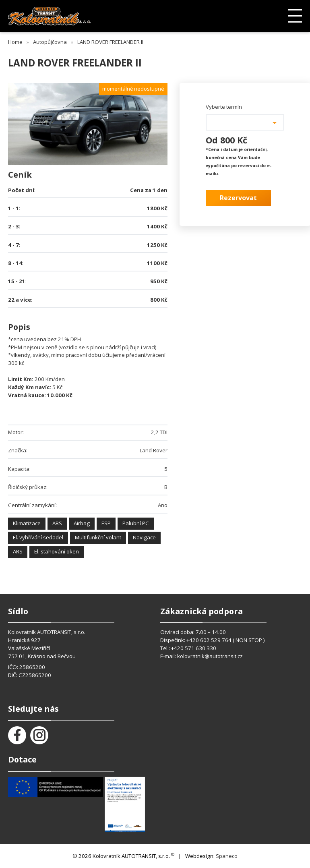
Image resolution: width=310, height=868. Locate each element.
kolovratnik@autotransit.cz (210, 656)
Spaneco (227, 856)
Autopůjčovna (50, 42)
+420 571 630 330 (194, 648)
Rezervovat (238, 198)
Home (15, 42)
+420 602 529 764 (210, 640)
